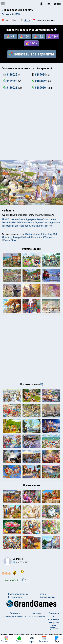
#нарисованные (10, 226)
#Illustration (36, 237)
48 (10, 37)
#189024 (39, 75)
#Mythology (14, 237)
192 (38, 37)
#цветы (39, 223)
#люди (22, 219)
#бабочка (22, 223)
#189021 (10, 88)
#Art (55, 234)
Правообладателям (18, 594)
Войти (57, 4)
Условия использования (37, 615)
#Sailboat (25, 237)
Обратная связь (47, 597)
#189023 (10, 81)
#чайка (13, 223)
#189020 (39, 88)
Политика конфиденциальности (15, 615)
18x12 (32, 43)
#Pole (5, 237)
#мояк (5, 223)
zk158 (27, 20)
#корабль (42, 219)
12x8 (53, 37)
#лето (32, 226)
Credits (42, 594)
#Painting (47, 234)
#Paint (14, 240)
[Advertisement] (32, 127)
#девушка (31, 219)
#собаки (52, 219)
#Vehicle (6, 240)
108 (24, 37)
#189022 (39, 81)
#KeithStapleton (10, 219)
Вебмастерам (15, 597)
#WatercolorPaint (33, 234)
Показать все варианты (32, 54)
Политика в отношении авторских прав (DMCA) (54, 621)
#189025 (10, 75)
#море (31, 223)
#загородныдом (52, 223)
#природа (23, 226)
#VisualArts (49, 237)
